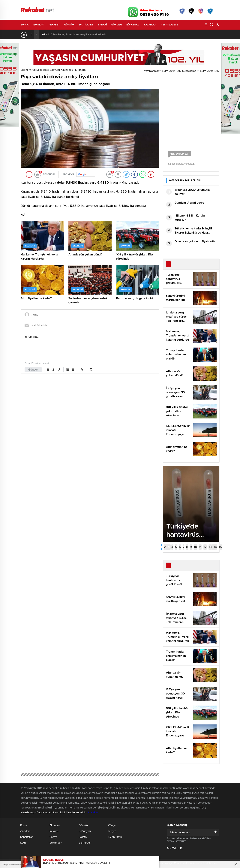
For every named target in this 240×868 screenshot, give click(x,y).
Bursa (25, 25)
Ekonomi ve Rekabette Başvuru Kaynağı (46, 70)
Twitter (191, 11)
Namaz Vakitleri (207, 4)
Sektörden (56, 843)
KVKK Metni (115, 837)
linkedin (210, 11)
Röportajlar (26, 837)
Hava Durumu (140, 4)
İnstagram (201, 11)
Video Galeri (98, 4)
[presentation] (31, 34)
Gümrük (69, 25)
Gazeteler (56, 4)
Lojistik (83, 837)
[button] (161, 547)
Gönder (33, 370)
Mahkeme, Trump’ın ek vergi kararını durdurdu (80, 35)
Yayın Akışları (184, 4)
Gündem (117, 25)
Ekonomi (39, 25)
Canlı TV (119, 4)
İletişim (112, 831)
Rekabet (54, 25)
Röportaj (133, 25)
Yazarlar (150, 25)
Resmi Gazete (169, 25)
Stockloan (93, 813)
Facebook (182, 11)
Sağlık (24, 843)
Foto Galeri (77, 4)
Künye (112, 826)
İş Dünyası (85, 831)
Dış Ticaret (86, 25)
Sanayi (102, 25)
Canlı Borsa (162, 4)
